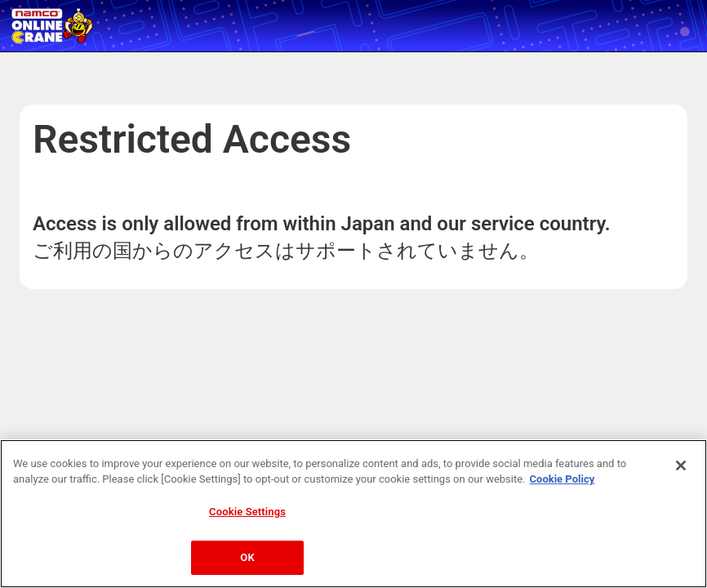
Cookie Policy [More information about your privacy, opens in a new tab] (562, 479)
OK (247, 557)
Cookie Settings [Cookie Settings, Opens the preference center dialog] (247, 512)
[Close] (681, 465)
